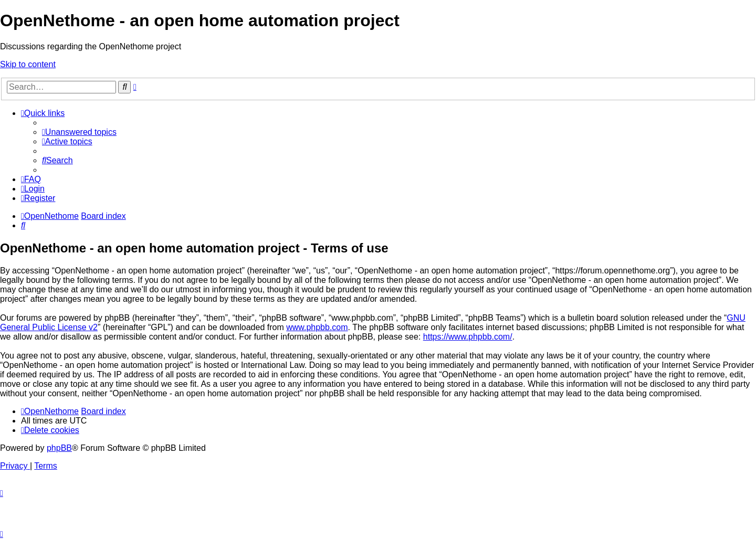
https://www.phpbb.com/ (468, 337)
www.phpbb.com (317, 327)
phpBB (59, 448)
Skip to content (28, 64)
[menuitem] (79, 132)
